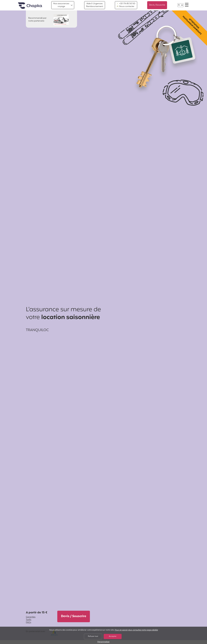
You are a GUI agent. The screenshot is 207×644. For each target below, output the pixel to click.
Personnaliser (103, 642)
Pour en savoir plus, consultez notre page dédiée (136, 630)
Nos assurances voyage (61, 5)
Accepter (113, 636)
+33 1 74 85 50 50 (126, 4)
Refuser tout (93, 636)
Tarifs (29, 620)
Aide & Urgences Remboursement (95, 5)
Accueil (30, 6)
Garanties (31, 617)
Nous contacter (126, 7)
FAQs (28, 622)
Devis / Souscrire (157, 5)
